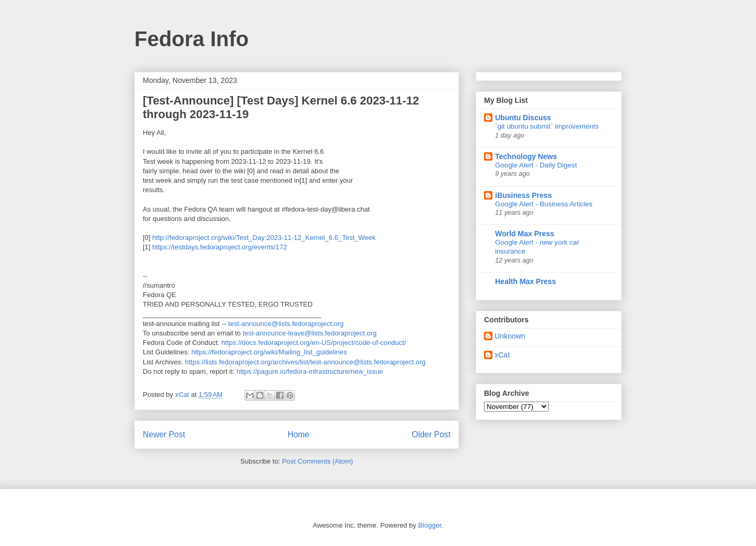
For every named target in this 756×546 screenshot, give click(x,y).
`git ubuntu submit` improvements (547, 126)
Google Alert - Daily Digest (536, 165)
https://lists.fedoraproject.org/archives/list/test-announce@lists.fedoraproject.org (305, 362)
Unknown (510, 336)
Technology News (526, 156)
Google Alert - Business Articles (544, 204)
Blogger (429, 525)
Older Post (431, 434)
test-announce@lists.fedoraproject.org (286, 324)
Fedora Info (192, 39)
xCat (502, 355)
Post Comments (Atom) (317, 461)
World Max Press (525, 234)
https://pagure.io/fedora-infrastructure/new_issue (309, 371)
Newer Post (164, 434)
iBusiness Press (523, 195)
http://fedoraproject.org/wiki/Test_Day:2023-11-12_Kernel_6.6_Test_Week (264, 238)
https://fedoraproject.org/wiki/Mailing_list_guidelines (269, 352)
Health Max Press (526, 281)
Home (299, 434)
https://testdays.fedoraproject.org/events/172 (220, 247)
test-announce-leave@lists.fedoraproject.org (309, 333)
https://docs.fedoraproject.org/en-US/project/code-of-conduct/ (314, 343)
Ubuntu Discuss (523, 118)
